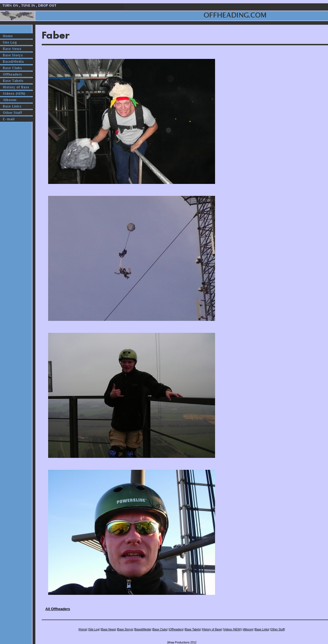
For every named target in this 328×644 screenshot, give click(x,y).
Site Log (94, 629)
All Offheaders (58, 609)
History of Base (212, 629)
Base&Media (143, 629)
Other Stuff (277, 629)
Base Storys (125, 629)
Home (83, 629)
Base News (108, 629)
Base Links (262, 629)
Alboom (248, 629)
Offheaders (176, 629)
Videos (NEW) (232, 629)
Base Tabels (193, 629)
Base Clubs (160, 629)
